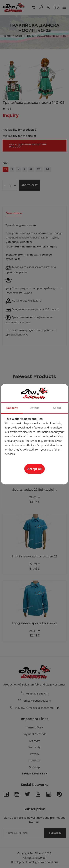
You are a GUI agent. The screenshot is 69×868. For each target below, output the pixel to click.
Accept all (35, 469)
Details (34, 408)
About (57, 408)
